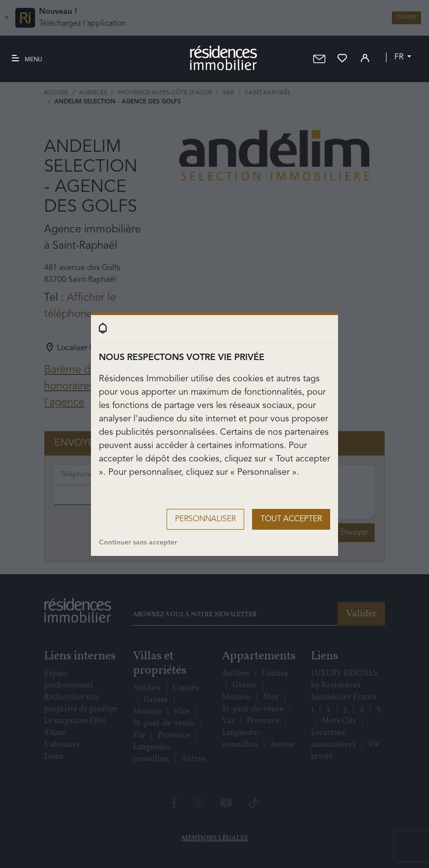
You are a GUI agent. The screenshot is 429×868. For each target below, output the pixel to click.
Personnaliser (205, 519)
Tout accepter (291, 519)
